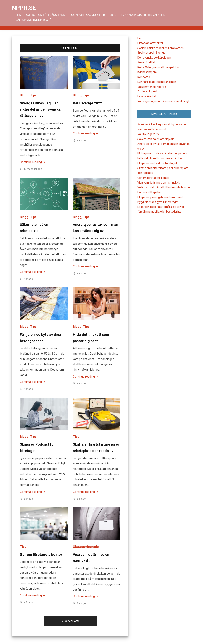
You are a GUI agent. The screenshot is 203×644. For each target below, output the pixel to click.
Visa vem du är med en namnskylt (158, 183)
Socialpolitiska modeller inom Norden (160, 48)
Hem (19, 15)
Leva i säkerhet (147, 96)
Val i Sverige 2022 (87, 103)
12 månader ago (33, 169)
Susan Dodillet (146, 62)
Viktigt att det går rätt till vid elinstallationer (164, 187)
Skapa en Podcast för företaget (157, 163)
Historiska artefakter (150, 43)
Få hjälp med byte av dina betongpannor (162, 153)
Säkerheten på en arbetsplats (156, 139)
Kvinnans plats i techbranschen (143, 15)
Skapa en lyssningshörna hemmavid (160, 197)
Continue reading (33, 162)
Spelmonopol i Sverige (151, 53)
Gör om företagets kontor (41, 554)
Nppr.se (24, 8)
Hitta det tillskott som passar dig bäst (160, 158)
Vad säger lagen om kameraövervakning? (163, 101)
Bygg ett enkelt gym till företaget (158, 202)
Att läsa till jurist (147, 91)
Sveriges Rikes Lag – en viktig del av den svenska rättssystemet (40, 109)
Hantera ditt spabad (150, 192)
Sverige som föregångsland (46, 15)
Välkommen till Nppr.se (32, 20)
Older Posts (70, 621)
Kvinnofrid (144, 77)
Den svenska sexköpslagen (154, 58)
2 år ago (81, 140)
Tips (33, 95)
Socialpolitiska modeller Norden (93, 15)
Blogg (24, 95)
